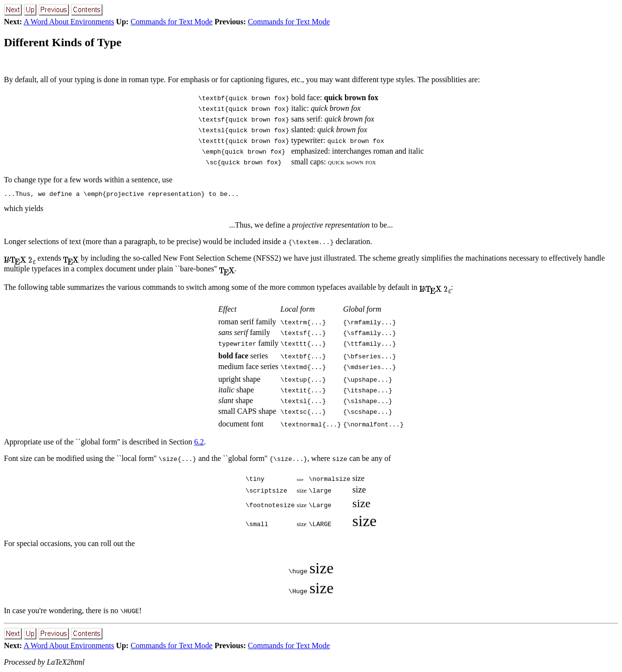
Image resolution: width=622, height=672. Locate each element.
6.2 (199, 443)
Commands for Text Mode (172, 22)
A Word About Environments (69, 22)
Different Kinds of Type (63, 42)
